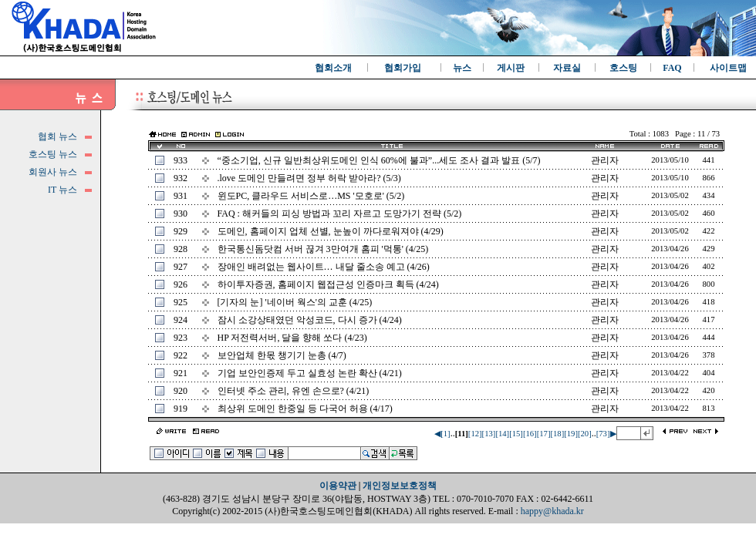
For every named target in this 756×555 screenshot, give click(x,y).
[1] (445, 434)
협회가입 (403, 68)
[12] (475, 434)
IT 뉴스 (62, 190)
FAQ (672, 68)
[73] (603, 434)
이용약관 (338, 486)
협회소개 (333, 68)
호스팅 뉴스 (53, 154)
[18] (557, 434)
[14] (502, 434)
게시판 (511, 68)
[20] (585, 434)
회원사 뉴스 (53, 172)
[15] (516, 434)
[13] (489, 434)
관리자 (605, 160)
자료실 (567, 68)
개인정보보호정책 (400, 486)
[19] (571, 434)
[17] (544, 434)
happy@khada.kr (552, 511)
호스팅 (623, 68)
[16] (530, 434)
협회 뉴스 (57, 136)
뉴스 (462, 68)
